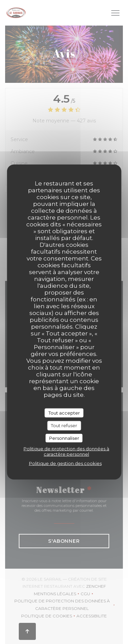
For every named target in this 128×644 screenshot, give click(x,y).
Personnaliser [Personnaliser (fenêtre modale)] (64, 438)
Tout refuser (64, 425)
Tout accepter (64, 413)
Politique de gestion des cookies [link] (65, 463)
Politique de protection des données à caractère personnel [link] (66, 451)
